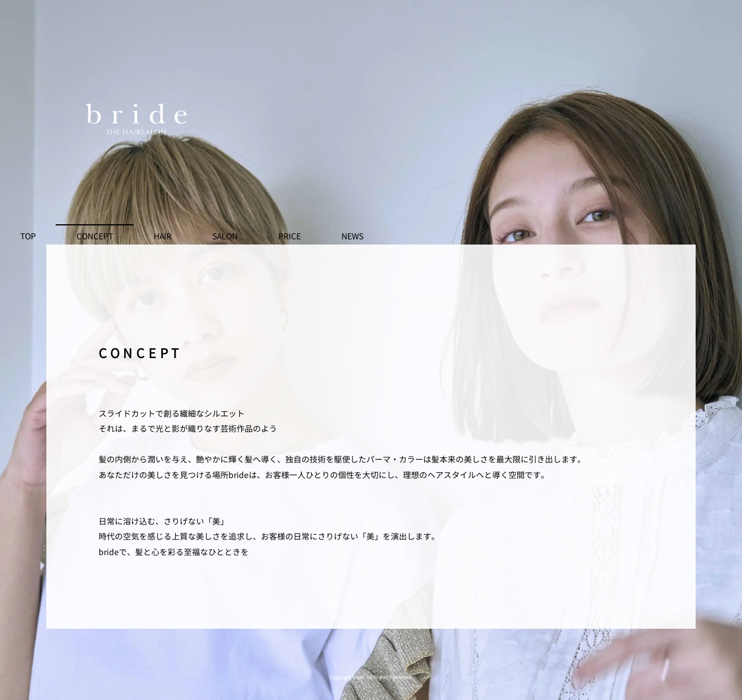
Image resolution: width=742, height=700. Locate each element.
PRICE (290, 236)
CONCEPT (95, 236)
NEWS (352, 236)
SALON (225, 236)
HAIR (163, 236)
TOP (28, 236)
